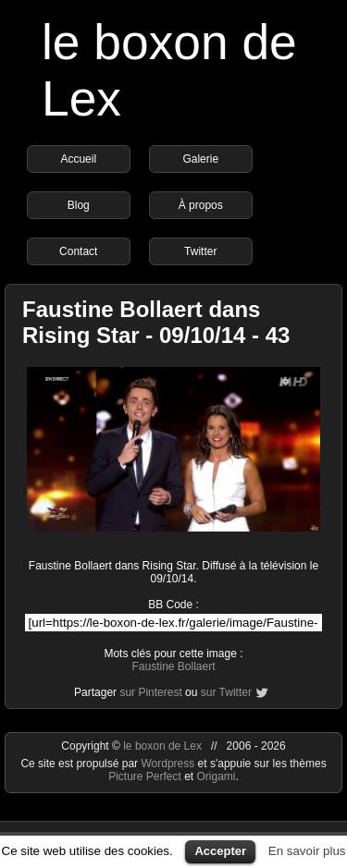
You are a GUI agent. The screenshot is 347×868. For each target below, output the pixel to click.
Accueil (78, 159)
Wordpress (169, 764)
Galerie (200, 159)
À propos (201, 205)
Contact (78, 251)
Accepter (220, 851)
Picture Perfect (145, 776)
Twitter (200, 251)
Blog (79, 205)
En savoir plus (307, 851)
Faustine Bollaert (173, 666)
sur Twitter (226, 692)
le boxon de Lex (162, 746)
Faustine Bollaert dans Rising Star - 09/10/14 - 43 (156, 322)
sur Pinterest (150, 692)
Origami (217, 776)
